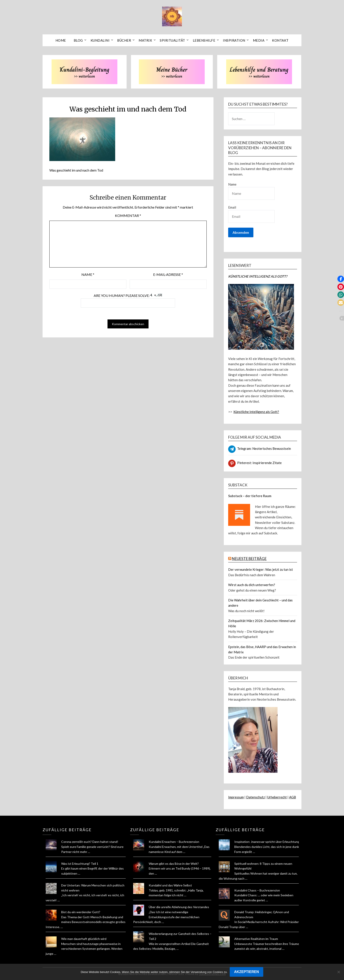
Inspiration (234, 40)
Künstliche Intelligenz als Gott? (256, 412)
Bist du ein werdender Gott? (81, 912)
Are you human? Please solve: (128, 300)
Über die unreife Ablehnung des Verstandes (179, 907)
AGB (293, 797)
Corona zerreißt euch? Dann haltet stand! (90, 842)
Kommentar (128, 215)
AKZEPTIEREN (246, 972)
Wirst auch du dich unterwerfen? (252, 585)
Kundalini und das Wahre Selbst (170, 885)
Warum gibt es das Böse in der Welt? (174, 864)
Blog (78, 40)
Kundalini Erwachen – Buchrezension (174, 842)
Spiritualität (172, 40)
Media (259, 40)
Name (88, 274)
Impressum (236, 797)
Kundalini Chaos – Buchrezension (257, 890)
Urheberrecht (277, 797)
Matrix (145, 40)
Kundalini (100, 40)
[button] (341, 279)
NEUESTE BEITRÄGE (249, 559)
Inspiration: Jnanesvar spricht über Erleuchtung (267, 842)
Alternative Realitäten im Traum (256, 939)
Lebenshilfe (204, 40)
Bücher (124, 40)
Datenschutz (255, 797)
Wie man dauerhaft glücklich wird (84, 939)
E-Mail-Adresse (168, 274)
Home (61, 40)
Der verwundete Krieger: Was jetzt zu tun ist (261, 569)
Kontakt (280, 40)
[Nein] (339, 972)
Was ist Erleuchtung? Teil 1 (80, 864)
